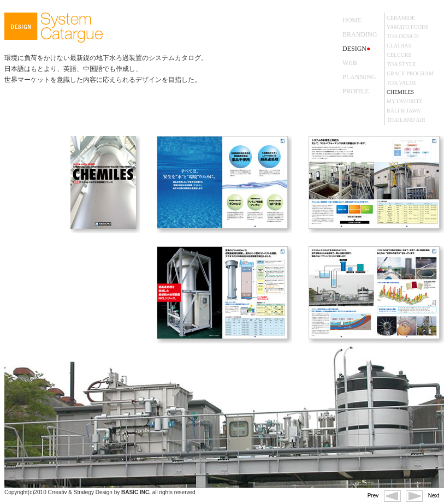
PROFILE (356, 91)
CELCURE (399, 55)
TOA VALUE (402, 83)
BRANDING (360, 34)
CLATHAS (399, 46)
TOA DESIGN (403, 36)
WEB (350, 63)
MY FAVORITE (405, 101)
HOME (352, 20)
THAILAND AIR (406, 120)
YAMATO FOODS (408, 27)
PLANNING (359, 77)
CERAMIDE (401, 18)
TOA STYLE (401, 64)
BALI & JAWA (404, 111)
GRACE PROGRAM (410, 73)
